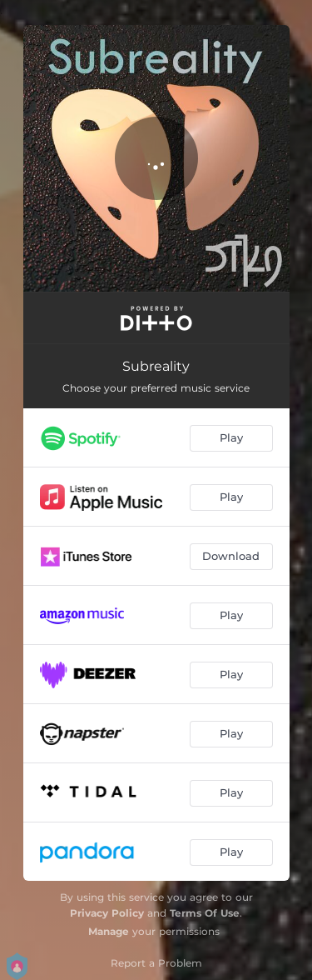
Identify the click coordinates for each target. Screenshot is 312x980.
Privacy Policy (107, 913)
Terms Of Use (205, 913)
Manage (109, 931)
